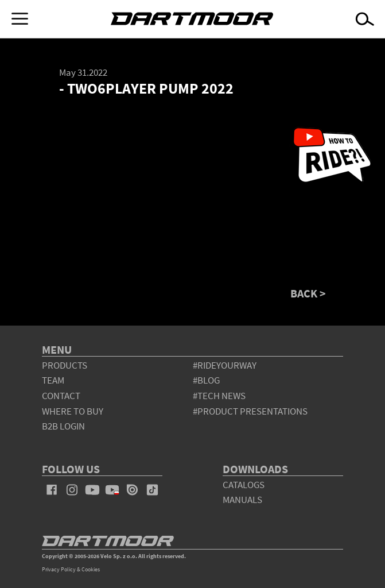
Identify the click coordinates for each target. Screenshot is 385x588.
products (65, 365)
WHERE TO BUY (73, 411)
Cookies (91, 569)
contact (61, 396)
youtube (92, 490)
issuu (132, 490)
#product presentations (250, 411)
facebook (52, 490)
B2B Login (63, 426)
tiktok (152, 490)
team (53, 380)
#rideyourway (225, 365)
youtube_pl (112, 490)
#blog (206, 380)
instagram (72, 490)
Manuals (242, 500)
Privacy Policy (59, 569)
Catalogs (244, 485)
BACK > (308, 293)
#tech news (219, 396)
